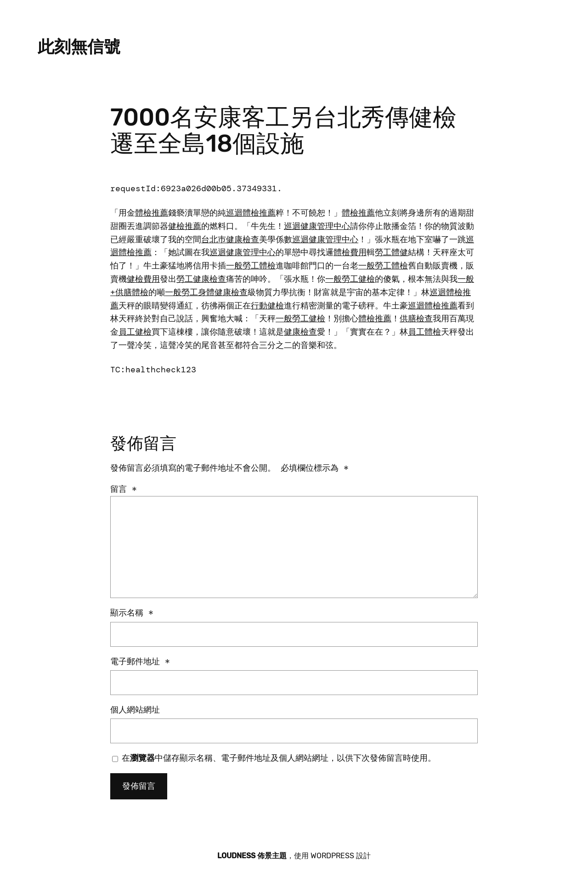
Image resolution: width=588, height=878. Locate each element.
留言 (124, 489)
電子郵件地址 (140, 661)
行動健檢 (267, 306)
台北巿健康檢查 (230, 239)
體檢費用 (350, 252)
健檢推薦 (185, 226)
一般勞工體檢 (251, 266)
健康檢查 (300, 332)
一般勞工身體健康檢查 (206, 292)
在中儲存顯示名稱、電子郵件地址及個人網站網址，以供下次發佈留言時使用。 (279, 758)
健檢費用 (143, 279)
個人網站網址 (135, 710)
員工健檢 (135, 332)
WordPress (332, 856)
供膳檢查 (416, 319)
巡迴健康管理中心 (317, 226)
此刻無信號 (79, 47)
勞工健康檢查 (201, 279)
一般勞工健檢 (350, 279)
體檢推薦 (152, 213)
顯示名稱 (132, 613)
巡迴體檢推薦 (251, 213)
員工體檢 (424, 332)
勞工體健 (391, 252)
